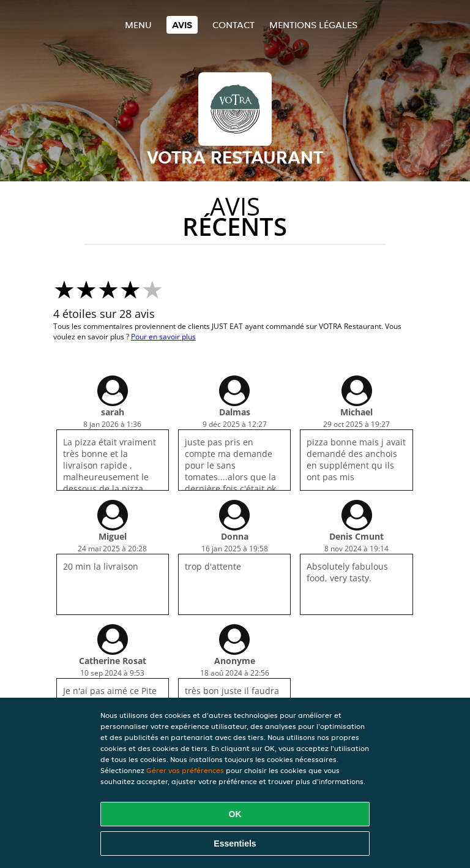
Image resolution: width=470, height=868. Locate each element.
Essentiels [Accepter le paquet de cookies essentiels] (235, 843)
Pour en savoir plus (163, 337)
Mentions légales (313, 25)
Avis (182, 25)
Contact (233, 25)
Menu (138, 25)
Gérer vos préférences (185, 770)
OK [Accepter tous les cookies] (235, 814)
